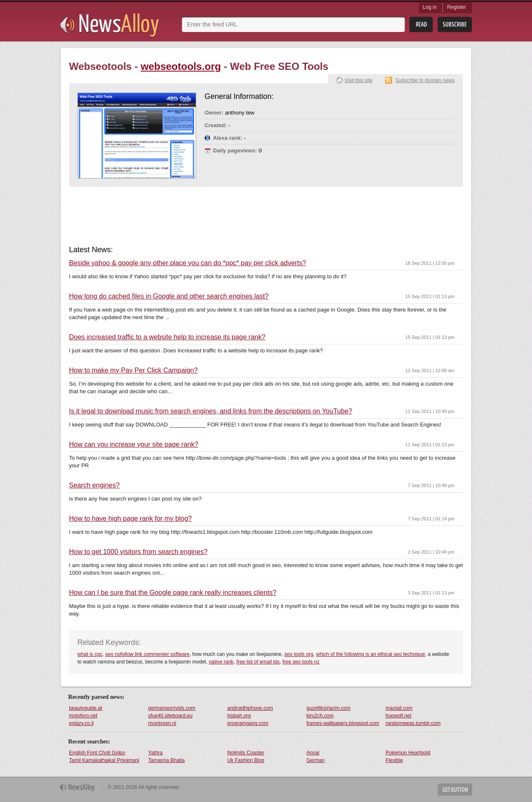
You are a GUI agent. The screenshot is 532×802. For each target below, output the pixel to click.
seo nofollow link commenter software (147, 654)
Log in (430, 7)
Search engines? (94, 485)
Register (456, 7)
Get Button (455, 790)
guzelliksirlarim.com (329, 708)
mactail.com (399, 708)
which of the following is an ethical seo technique (371, 654)
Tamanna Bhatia (166, 760)
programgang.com (248, 723)
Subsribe (455, 25)
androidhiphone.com (250, 708)
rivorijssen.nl (162, 723)
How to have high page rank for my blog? (130, 519)
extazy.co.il (81, 723)
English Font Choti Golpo (97, 753)
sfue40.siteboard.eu (170, 716)
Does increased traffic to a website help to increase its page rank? (167, 337)
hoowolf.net (398, 716)
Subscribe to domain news (425, 80)
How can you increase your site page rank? (134, 445)
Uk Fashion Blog (246, 760)
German (315, 760)
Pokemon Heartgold (408, 753)
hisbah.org (239, 716)
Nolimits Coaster (246, 753)
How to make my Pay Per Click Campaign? (133, 370)
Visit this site (359, 80)
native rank (221, 662)
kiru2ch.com (320, 716)
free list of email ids (258, 662)
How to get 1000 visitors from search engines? (138, 552)
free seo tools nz (301, 662)
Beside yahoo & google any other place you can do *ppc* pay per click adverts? (188, 263)
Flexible (394, 760)
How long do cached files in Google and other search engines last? (169, 296)
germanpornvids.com (172, 708)
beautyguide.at (86, 708)
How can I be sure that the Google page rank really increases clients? (173, 593)
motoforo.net (83, 716)
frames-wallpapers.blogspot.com (343, 723)
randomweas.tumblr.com (413, 723)
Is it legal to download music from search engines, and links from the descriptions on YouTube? (211, 411)
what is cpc (90, 654)
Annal (313, 753)
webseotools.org (181, 66)
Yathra (155, 753)
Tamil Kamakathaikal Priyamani (104, 760)
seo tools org (299, 654)
